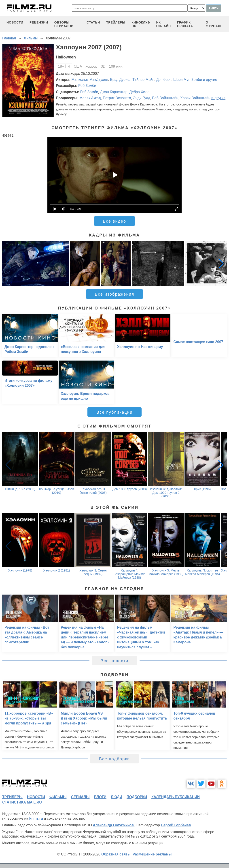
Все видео (114, 221)
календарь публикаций (176, 797)
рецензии (39, 22)
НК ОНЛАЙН (164, 24)
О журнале (214, 24)
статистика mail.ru (22, 802)
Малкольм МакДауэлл (90, 80)
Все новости (115, 661)
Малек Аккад (90, 98)
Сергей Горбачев (176, 825)
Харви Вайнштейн (195, 98)
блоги (100, 797)
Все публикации (114, 412)
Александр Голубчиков (113, 825)
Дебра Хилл (139, 92)
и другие (210, 80)
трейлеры (116, 22)
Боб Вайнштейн (165, 98)
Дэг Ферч (164, 80)
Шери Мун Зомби (188, 80)
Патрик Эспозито (117, 98)
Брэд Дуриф (120, 80)
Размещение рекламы (152, 854)
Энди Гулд (141, 98)
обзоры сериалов (64, 24)
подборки (137, 797)
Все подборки (114, 759)
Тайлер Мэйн (143, 80)
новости (15, 22)
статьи (93, 22)
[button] (221, 263)
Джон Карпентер (114, 92)
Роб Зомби (87, 86)
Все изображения (114, 294)
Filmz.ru (36, 818)
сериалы (80, 797)
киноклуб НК (141, 24)
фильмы (58, 797)
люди (117, 797)
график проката (185, 24)
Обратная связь (116, 854)
